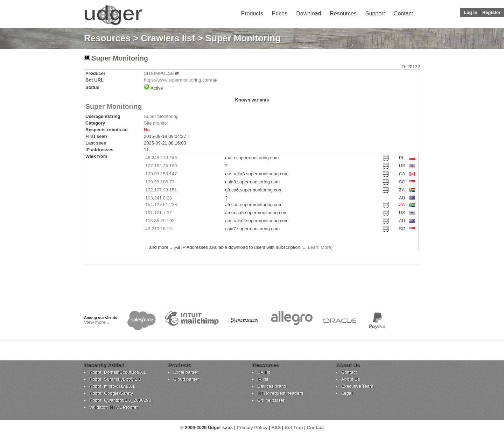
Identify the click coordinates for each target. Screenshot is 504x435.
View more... (97, 322)
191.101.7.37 (159, 213)
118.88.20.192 (160, 221)
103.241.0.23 (159, 198)
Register (491, 12)
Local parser (186, 372)
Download (309, 13)
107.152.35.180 (161, 166)
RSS (276, 427)
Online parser (271, 400)
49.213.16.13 (159, 229)
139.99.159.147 (161, 174)
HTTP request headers (280, 393)
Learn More (319, 247)
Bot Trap (294, 427)
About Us (351, 379)
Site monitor (156, 123)
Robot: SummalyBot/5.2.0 (115, 379)
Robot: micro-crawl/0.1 (112, 386)
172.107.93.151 (161, 190)
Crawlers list (168, 38)
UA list (264, 372)
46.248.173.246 (161, 158)
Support (375, 13)
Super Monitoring (114, 106)
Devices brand (272, 386)
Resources (343, 13)
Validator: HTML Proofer (114, 407)
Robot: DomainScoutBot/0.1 (117, 372)
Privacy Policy (252, 427)
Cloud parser (186, 379)
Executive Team (357, 386)
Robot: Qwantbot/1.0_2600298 (120, 400)
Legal (347, 393)
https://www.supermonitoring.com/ (178, 80)
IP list (263, 379)
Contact (403, 13)
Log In (471, 12)
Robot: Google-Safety (111, 393)
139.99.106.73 (160, 182)
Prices (280, 13)
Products (252, 13)
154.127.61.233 (161, 205)
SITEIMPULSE (159, 73)
